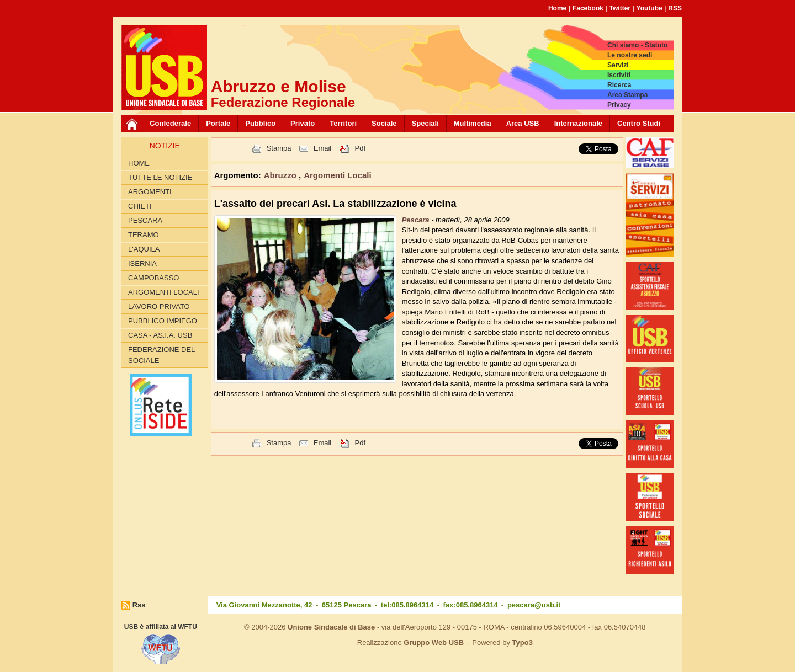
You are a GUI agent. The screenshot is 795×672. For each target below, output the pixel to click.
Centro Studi (639, 123)
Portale (218, 123)
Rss (139, 605)
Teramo (144, 235)
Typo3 (523, 642)
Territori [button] (343, 123)
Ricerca (619, 85)
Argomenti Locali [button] (338, 175)
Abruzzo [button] (281, 175)
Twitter (620, 8)
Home (557, 8)
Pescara (145, 220)
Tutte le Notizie (160, 177)
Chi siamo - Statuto (637, 45)
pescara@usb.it (534, 605)
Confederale (170, 123)
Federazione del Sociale (161, 355)
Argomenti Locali (164, 292)
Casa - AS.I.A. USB (160, 335)
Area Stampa (627, 95)
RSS (675, 8)
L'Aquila (144, 249)
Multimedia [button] (473, 123)
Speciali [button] (425, 123)
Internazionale (578, 123)
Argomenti (150, 192)
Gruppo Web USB (434, 642)
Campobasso (153, 278)
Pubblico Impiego (163, 321)
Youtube (650, 8)
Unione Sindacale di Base (331, 627)
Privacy (619, 105)
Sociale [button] (384, 123)
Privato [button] (303, 123)
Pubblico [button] (260, 123)
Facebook (588, 8)
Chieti (140, 206)
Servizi (618, 65)
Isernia (142, 263)
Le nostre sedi (630, 55)
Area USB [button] (523, 123)
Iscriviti (619, 75)
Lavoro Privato (159, 306)
